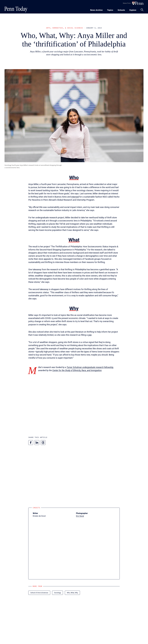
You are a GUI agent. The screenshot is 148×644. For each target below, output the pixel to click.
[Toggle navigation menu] (110, 10)
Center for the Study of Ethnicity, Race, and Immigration (77, 370)
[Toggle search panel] (142, 10)
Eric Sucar (80, 516)
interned (75, 197)
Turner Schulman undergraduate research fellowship (90, 367)
